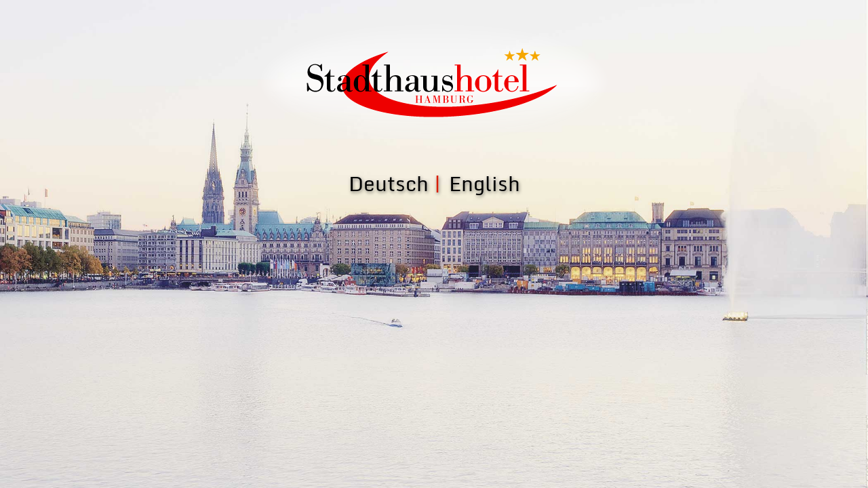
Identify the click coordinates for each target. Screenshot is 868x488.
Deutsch (389, 183)
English (485, 183)
